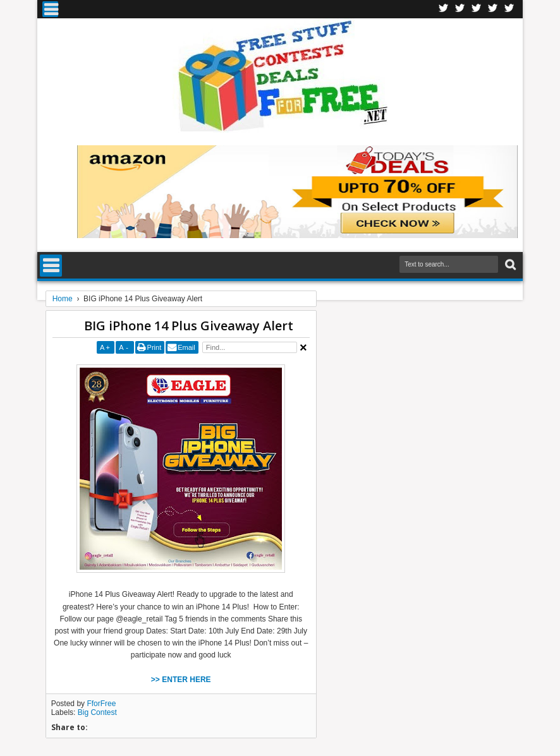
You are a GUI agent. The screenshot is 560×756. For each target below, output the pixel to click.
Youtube (509, 9)
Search (509, 265)
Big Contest (97, 712)
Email (186, 347)
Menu (50, 9)
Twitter (460, 9)
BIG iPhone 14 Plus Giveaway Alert (189, 326)
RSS (493, 9)
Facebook (444, 9)
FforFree (101, 704)
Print (155, 347)
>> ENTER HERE (181, 680)
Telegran (477, 9)
